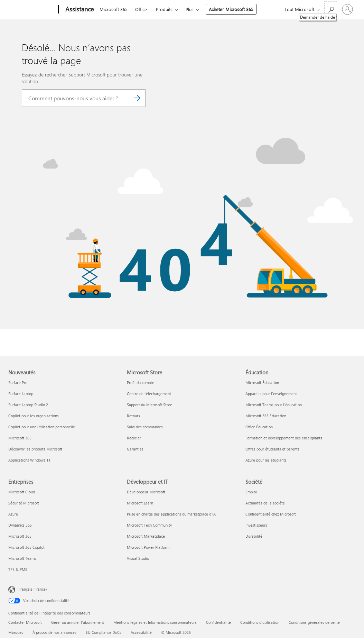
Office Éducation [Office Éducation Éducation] (259, 427)
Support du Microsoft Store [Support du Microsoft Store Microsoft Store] (150, 405)
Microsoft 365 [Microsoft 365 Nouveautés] (20, 438)
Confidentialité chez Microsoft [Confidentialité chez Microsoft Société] (271, 514)
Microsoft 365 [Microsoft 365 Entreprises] (20, 536)
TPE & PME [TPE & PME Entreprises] (18, 569)
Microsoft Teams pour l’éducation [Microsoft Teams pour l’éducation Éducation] (274, 405)
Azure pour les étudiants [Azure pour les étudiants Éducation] (266, 460)
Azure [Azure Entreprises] (13, 514)
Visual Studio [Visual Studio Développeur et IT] (138, 558)
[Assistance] (79, 10)
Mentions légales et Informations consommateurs (155, 622)
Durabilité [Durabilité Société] (254, 536)
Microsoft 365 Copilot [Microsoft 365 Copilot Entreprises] (26, 547)
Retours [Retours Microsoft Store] (133, 416)
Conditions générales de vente (314, 622)
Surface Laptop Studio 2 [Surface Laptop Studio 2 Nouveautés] (28, 405)
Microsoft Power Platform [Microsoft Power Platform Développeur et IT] (148, 547)
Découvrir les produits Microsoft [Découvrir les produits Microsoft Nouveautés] (35, 449)
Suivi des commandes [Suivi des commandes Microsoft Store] (145, 427)
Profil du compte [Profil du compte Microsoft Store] (141, 382)
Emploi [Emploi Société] (251, 492)
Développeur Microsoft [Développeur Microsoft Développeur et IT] (146, 492)
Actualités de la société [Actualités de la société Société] (265, 503)
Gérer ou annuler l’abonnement (78, 622)
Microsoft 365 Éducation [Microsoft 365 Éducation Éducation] (266, 416)
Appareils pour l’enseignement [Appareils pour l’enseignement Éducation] (271, 394)
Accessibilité (141, 632)
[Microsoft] (32, 10)
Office (141, 9)
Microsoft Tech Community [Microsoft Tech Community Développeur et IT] (149, 525)
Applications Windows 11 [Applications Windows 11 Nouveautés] (29, 460)
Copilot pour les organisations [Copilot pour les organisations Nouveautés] (34, 416)
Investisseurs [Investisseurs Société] (256, 525)
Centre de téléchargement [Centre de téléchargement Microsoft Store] (149, 394)
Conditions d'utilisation (260, 622)
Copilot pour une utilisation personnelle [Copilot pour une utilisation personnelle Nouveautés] (42, 427)
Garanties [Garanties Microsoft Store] (135, 449)
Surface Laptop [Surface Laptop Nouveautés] (21, 394)
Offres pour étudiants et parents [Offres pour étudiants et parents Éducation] (272, 449)
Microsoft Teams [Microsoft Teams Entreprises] (22, 558)
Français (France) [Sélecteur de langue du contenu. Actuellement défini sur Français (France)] (33, 589)
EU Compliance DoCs (104, 632)
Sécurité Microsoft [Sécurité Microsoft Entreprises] (24, 503)
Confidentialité (218, 622)
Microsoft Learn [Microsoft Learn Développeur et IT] (140, 503)
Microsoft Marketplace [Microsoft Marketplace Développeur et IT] (146, 536)
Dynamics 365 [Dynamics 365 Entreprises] (20, 525)
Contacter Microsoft (25, 622)
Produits (164, 9)
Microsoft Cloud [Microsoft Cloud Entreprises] (22, 492)
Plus (190, 9)
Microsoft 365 (114, 9)
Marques (16, 632)
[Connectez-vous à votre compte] (347, 9)
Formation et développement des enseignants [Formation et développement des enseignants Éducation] (284, 438)
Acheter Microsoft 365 (231, 9)
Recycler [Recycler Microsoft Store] (134, 438)
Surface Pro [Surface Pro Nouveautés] (18, 382)
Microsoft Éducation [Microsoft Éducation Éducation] (262, 382)
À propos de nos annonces (54, 632)
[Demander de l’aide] (331, 9)
